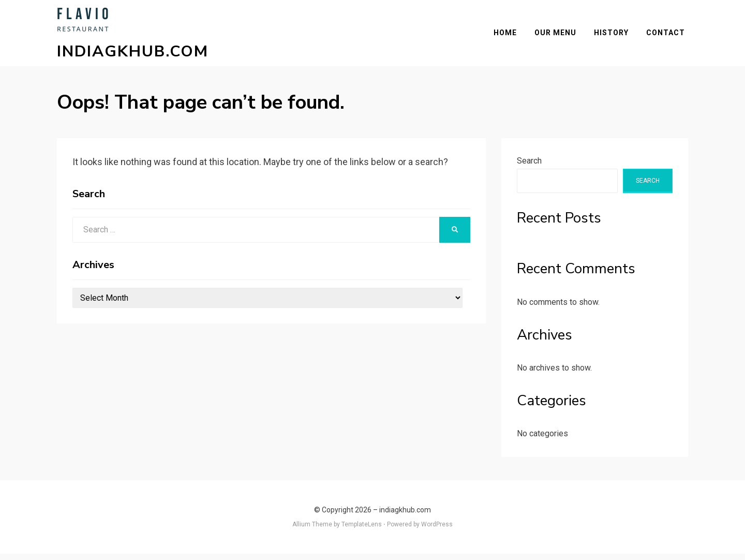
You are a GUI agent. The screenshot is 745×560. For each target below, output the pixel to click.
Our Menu (558, 36)
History (614, 36)
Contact (669, 36)
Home (508, 36)
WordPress (437, 530)
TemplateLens (362, 530)
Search (529, 167)
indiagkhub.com (133, 55)
